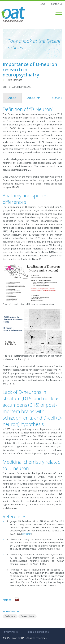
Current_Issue (27, 616)
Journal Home (11, 611)
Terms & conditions (38, 632)
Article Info (34, 98)
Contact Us (57, 4)
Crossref (27, 534)
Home (42, 4)
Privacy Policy (10, 632)
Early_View (10, 616)
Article (12, 98)
